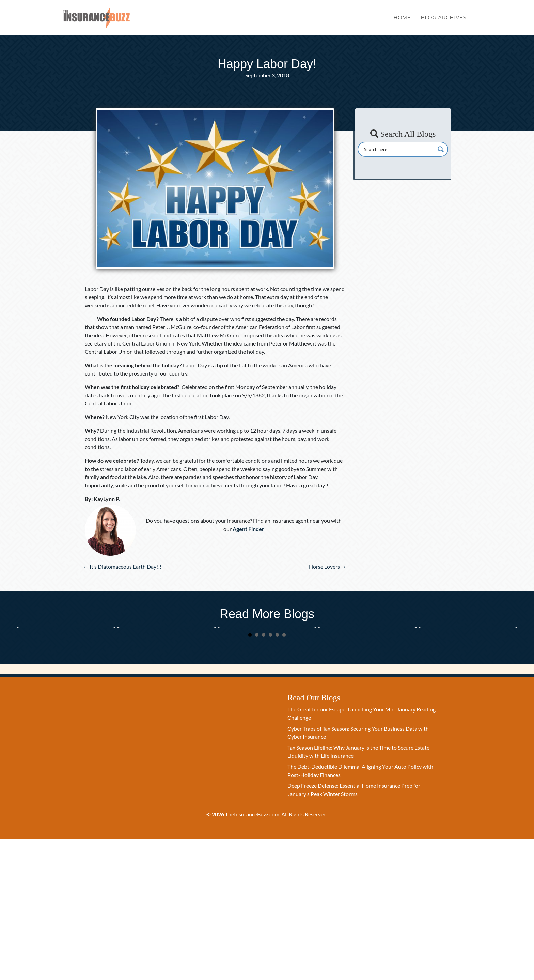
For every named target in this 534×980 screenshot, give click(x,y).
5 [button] (277, 776)
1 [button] (250, 776)
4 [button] (270, 776)
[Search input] (398, 149)
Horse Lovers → (328, 566)
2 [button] (257, 776)
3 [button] (264, 776)
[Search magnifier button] (441, 149)
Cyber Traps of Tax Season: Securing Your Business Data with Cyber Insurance (164, 699)
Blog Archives (443, 20)
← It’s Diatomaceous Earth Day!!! (122, 566)
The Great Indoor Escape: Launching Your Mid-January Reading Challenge (64, 699)
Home (402, 20)
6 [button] (284, 776)
